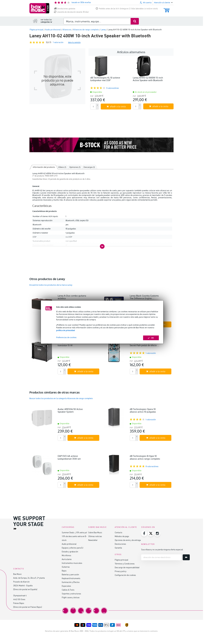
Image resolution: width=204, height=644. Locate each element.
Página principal (121, 560)
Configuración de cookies (125, 575)
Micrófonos (66, 555)
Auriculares (67, 559)
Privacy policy (121, 571)
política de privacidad (66, 330)
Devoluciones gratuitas (65, 9)
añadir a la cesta (116, 106)
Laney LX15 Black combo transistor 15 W (70, 344)
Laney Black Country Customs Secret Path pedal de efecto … (144, 344)
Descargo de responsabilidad (127, 567)
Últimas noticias (95, 536)
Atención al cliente (126, 527)
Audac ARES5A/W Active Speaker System (70, 410)
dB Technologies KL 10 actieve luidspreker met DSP (105, 79)
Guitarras (66, 567)
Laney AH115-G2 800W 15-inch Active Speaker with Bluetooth (148, 79)
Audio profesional (69, 544)
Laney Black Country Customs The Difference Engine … (144, 297)
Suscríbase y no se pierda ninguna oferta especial (162, 549)
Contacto (118, 532)
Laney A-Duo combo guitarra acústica (72, 297)
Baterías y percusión (70, 574)
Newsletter (93, 540)
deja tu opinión (74, 42)
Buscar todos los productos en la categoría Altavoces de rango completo (61, 398)
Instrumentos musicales (72, 563)
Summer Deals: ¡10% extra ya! (74, 532)
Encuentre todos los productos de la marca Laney (51, 285)
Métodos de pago (122, 536)
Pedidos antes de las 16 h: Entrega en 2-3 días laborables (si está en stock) (127, 9)
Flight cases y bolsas (71, 597)
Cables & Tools (68, 590)
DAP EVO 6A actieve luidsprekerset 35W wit (69, 457)
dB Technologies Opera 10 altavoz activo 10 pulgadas (143, 410)
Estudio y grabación (70, 552)
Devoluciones (120, 544)
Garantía (118, 548)
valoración (58, 42)
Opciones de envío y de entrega (128, 540)
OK (151, 338)
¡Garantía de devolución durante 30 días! (71, 12)
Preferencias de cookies (66, 337)
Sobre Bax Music (95, 532)
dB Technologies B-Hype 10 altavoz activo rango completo (145, 457)
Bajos (64, 571)
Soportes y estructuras (71, 594)
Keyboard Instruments (71, 578)
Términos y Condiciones (125, 564)
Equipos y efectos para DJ (73, 548)
